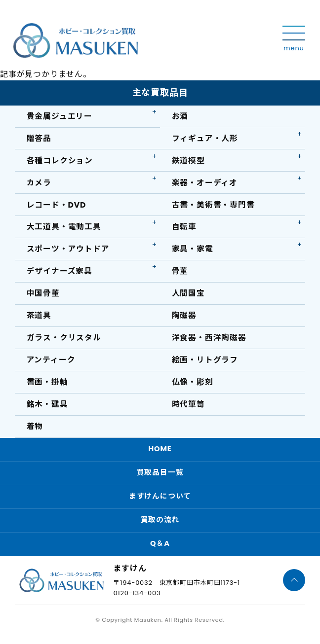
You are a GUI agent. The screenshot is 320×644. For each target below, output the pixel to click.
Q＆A (160, 552)
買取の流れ (160, 528)
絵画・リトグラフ (205, 365)
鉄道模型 (188, 161)
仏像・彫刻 (193, 387)
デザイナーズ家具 (60, 274)
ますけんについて (160, 504)
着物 (35, 432)
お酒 (180, 116)
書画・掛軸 (47, 387)
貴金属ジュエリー (60, 116)
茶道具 (39, 319)
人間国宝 (188, 297)
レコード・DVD (57, 206)
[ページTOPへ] (294, 589)
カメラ (39, 184)
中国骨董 (43, 297)
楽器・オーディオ (205, 184)
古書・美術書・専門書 (213, 206)
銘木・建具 (47, 410)
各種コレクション (60, 161)
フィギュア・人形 (205, 139)
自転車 (184, 229)
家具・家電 (193, 252)
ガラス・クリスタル (64, 342)
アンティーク (51, 365)
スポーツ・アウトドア (68, 252)
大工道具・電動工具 (64, 229)
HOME (160, 455)
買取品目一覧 (160, 480)
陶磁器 (184, 319)
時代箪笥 (188, 410)
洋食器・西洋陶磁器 (209, 342)
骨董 (180, 274)
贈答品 (39, 139)
